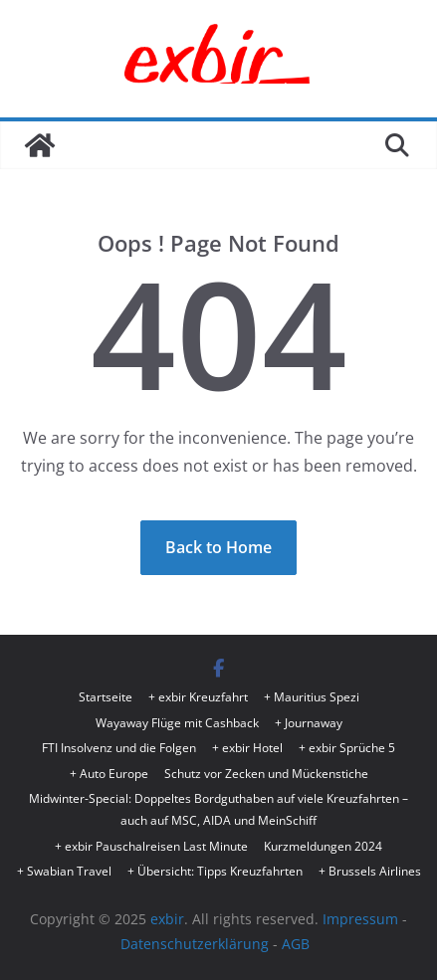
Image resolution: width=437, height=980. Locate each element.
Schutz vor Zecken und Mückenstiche (266, 774)
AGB (296, 944)
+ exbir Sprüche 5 (347, 748)
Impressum (360, 919)
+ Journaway (309, 723)
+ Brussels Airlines (370, 871)
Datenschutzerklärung (195, 944)
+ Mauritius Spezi (312, 697)
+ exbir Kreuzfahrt (198, 697)
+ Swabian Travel (64, 871)
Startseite (106, 697)
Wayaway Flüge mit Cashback (177, 723)
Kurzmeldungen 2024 (323, 846)
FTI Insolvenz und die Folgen (119, 748)
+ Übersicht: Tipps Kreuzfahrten (215, 871)
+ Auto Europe (109, 774)
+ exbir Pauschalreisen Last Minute (151, 846)
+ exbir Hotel (247, 748)
